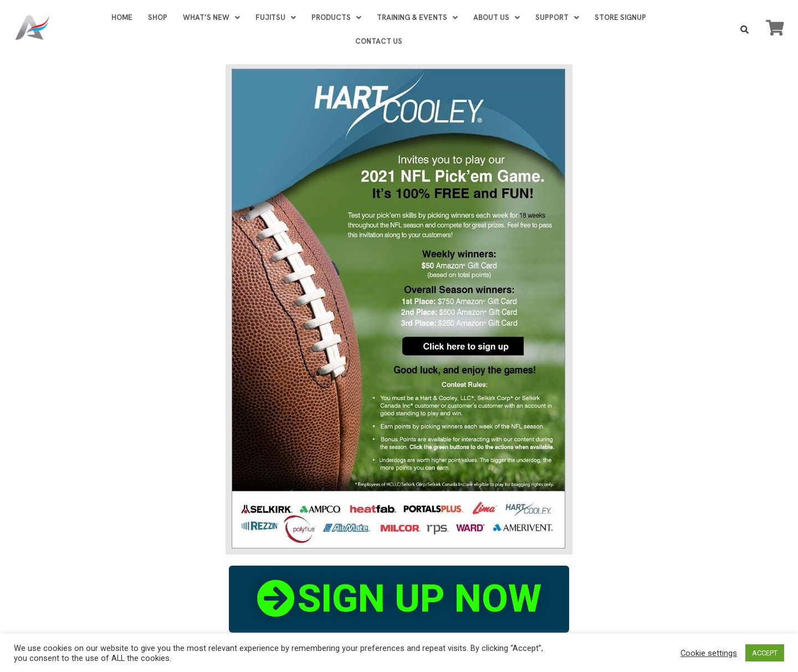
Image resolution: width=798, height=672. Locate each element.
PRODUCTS (336, 17)
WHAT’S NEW (211, 17)
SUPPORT (557, 17)
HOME (121, 17)
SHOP (157, 17)
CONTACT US (378, 41)
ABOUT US (496, 17)
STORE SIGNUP (620, 17)
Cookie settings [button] (709, 653)
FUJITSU (275, 17)
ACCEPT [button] (765, 653)
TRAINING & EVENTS (417, 17)
